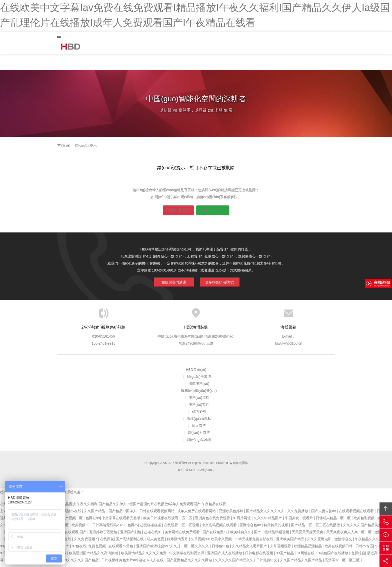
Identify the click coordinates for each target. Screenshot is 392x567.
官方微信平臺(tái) (386, 548)
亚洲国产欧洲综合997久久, (158, 549)
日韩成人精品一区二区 (334, 521)
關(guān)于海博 (199, 380)
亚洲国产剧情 (131, 535)
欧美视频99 (81, 528)
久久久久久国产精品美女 (363, 528)
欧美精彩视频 (364, 521)
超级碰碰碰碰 (151, 528)
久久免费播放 (298, 514)
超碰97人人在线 (152, 563)
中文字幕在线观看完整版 (121, 521)
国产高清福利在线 (130, 542)
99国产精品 (285, 556)
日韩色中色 (221, 549)
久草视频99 (200, 542)
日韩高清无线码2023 (109, 528)
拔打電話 (386, 522)
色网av (133, 528)
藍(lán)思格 (240, 466)
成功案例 (199, 415)
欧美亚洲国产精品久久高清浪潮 (94, 556)
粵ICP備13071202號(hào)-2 (196, 473)
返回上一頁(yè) (213, 211)
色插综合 (358, 556)
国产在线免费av (215, 535)
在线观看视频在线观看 (357, 514)
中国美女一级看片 (299, 521)
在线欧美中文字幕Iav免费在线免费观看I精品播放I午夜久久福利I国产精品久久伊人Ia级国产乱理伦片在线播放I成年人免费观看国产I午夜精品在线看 (113, 507)
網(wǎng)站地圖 (199, 443)
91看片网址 (242, 521)
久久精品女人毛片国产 (250, 549)
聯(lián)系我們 (178, 211)
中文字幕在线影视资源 (187, 556)
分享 (386, 561)
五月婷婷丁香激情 (104, 535)
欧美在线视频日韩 (339, 549)
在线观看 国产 (76, 535)
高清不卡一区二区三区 (343, 563)
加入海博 (199, 429)
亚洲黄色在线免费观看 (213, 521)
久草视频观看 (281, 549)
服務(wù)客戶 (199, 408)
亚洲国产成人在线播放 (225, 556)
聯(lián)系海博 (199, 436)
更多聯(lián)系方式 (220, 282)
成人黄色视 (156, 542)
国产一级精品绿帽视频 (272, 535)
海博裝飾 (72, 47)
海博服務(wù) (199, 387)
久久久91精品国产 (268, 521)
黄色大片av (128, 563)
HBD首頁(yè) (196, 373)
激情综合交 (344, 542)
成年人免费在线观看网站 (197, 514)
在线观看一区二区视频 (182, 528)
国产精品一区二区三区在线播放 (316, 528)
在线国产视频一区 (69, 521)
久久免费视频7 (86, 542)
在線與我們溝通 (170, 282)
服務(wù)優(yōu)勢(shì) (199, 394)
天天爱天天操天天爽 (308, 535)
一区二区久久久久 (195, 549)
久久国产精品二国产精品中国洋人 (111, 514)
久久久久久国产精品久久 (234, 563)
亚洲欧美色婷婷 (231, 514)
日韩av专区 (364, 549)
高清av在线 (73, 514)
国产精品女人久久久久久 (266, 514)
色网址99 (93, 521)
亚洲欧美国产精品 (291, 542)
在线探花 (107, 542)
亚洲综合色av (251, 528)
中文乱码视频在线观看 (220, 528)
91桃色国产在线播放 (333, 556)
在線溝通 (386, 535)
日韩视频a (109, 563)
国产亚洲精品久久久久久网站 (190, 563)
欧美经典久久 (241, 535)
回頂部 (386, 509)
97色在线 (79, 549)
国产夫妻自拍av (324, 514)
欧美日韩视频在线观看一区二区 (168, 521)
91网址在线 (306, 556)
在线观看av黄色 (121, 549)
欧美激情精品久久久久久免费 (144, 556)
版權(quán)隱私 (199, 422)
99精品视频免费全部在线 (254, 542)
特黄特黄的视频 (276, 528)
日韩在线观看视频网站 (157, 514)
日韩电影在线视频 (259, 556)
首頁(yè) (64, 146)
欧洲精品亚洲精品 (308, 549)
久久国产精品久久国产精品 (301, 563)
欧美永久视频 (222, 542)
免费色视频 (97, 549)
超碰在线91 (153, 535)
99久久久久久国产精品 (81, 563)
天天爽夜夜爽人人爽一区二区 (349, 535)
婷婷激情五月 (178, 542)
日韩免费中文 (267, 563)
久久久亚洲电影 (320, 542)
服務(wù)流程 (199, 401)
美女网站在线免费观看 (183, 535)
